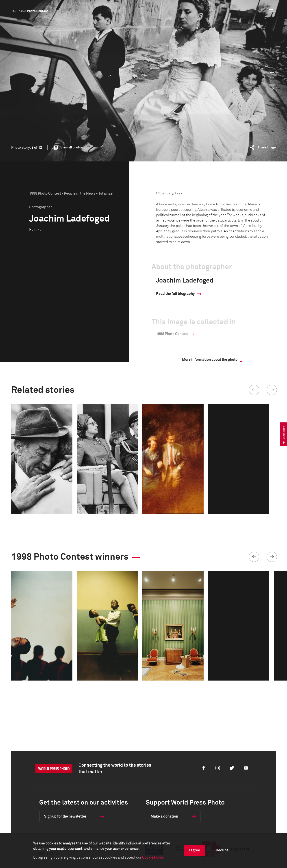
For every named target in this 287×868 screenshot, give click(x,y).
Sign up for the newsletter (65, 816)
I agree (194, 850)
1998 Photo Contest (34, 11)
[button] (254, 390)
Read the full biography (175, 294)
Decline (222, 850)
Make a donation (164, 816)
